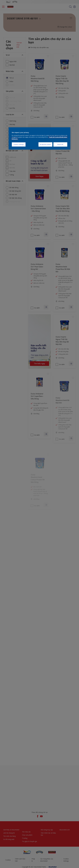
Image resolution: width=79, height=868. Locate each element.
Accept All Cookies (45, 144)
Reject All (60, 144)
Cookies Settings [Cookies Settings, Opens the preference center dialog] (19, 144)
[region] (39, 138)
